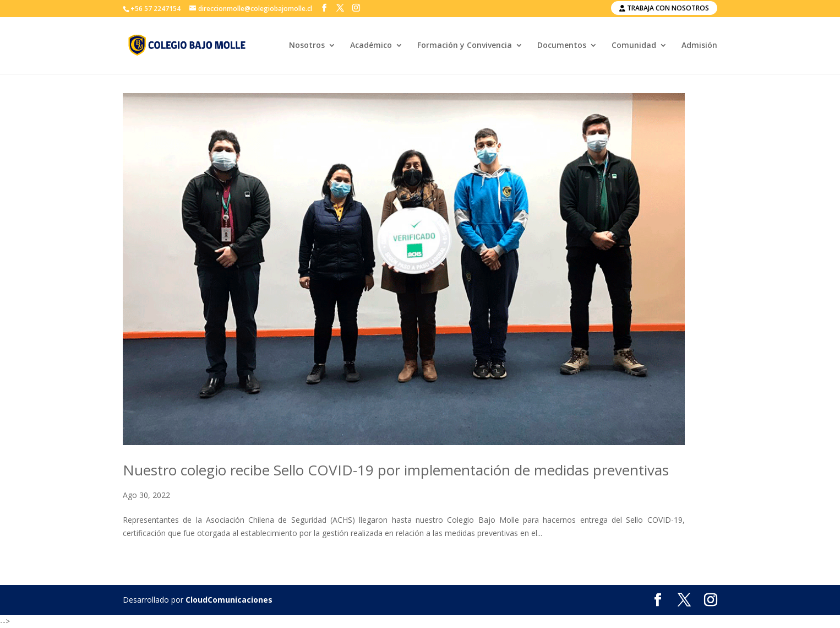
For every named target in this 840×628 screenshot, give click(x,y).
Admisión (699, 46)
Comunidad (634, 46)
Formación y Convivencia (465, 46)
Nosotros (307, 46)
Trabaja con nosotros (664, 8)
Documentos (562, 46)
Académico (371, 46)
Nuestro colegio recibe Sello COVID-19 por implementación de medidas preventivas (396, 470)
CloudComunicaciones (229, 600)
